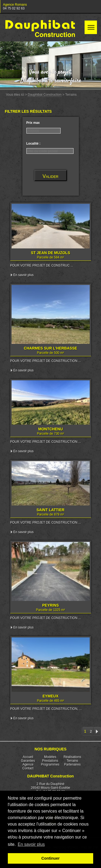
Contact (28, 768)
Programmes (50, 764)
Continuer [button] (51, 858)
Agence (28, 764)
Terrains (72, 761)
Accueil (28, 757)
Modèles (50, 757)
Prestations (50, 761)
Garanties (28, 761)
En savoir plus (24, 275)
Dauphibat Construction (45, 95)
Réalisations (72, 757)
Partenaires (72, 764)
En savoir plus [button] (31, 844)
